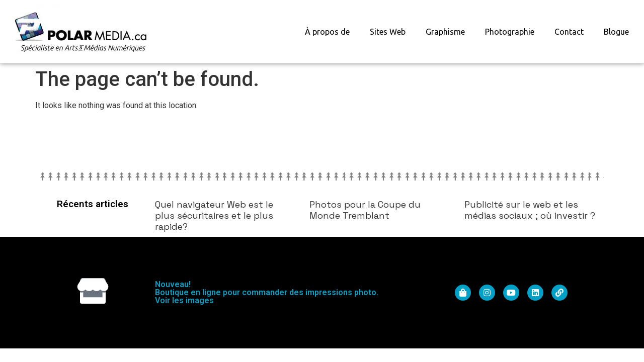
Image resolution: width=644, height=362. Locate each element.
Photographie (510, 32)
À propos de (327, 32)
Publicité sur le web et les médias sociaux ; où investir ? (530, 210)
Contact (569, 32)
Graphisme (445, 32)
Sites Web (388, 32)
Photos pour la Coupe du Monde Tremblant (365, 210)
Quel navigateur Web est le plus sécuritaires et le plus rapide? (214, 215)
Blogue (616, 32)
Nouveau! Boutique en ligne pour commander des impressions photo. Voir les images (267, 292)
